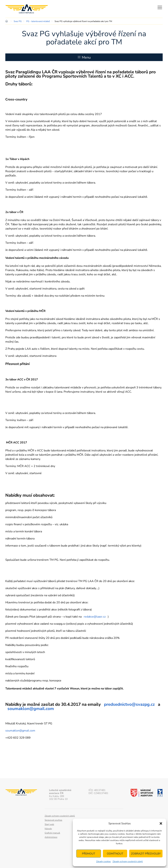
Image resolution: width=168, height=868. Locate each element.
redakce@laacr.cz (95, 617)
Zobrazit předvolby (146, 854)
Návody (48, 829)
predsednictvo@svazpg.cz (129, 704)
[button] (161, 823)
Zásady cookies (103, 861)
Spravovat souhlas (53, 820)
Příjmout (89, 854)
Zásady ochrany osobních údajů (128, 861)
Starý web (49, 824)
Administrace (51, 837)
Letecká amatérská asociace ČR (27, 9)
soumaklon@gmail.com (31, 709)
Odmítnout (115, 854)
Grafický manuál (52, 833)
